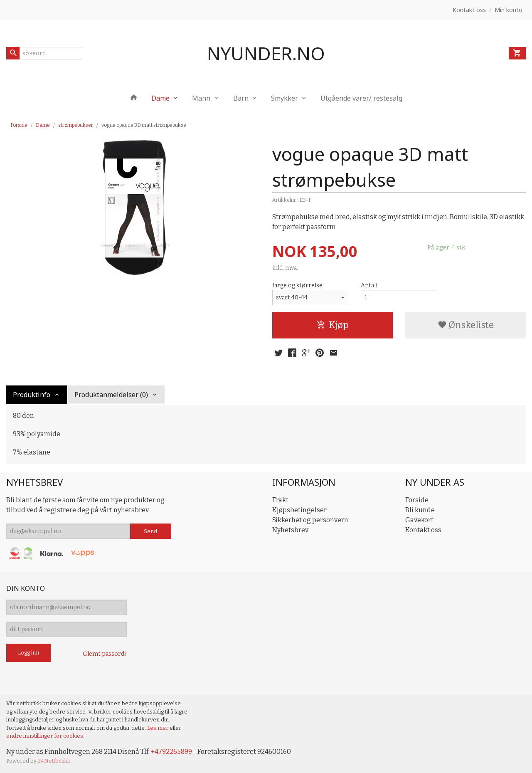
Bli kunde (420, 510)
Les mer (158, 728)
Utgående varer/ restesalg (361, 98)
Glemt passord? (105, 654)
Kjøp (332, 325)
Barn (241, 98)
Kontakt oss (423, 530)
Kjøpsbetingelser (299, 510)
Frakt (280, 500)
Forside (19, 125)
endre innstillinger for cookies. (45, 736)
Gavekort (419, 520)
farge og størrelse (297, 285)
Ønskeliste (466, 325)
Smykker (284, 98)
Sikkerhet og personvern (310, 520)
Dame (160, 98)
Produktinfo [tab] (32, 395)
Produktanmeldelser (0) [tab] (111, 395)
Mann (201, 98)
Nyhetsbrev (290, 530)
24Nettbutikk (54, 761)
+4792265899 (171, 752)
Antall (369, 285)
